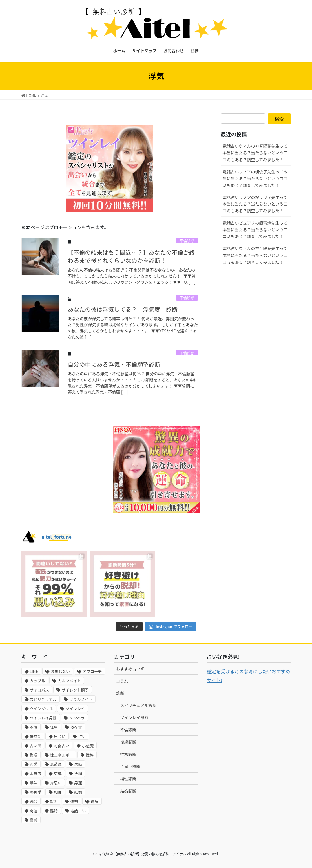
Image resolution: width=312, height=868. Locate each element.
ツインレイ (75, 709)
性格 (90, 755)
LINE (34, 671)
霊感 (34, 820)
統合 (34, 801)
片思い (56, 783)
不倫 (34, 727)
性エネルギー (62, 755)
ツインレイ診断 (134, 717)
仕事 (54, 727)
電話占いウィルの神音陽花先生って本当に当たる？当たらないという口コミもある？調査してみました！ (255, 153)
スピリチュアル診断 (138, 705)
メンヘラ (77, 718)
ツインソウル (41, 709)
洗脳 (78, 774)
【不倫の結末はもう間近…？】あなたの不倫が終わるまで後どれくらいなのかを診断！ (131, 256)
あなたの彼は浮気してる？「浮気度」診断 (123, 309)
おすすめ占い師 (130, 669)
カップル (38, 681)
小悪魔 (88, 746)
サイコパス (40, 690)
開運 (34, 811)
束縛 (58, 774)
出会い (60, 736)
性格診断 (128, 754)
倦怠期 (36, 736)
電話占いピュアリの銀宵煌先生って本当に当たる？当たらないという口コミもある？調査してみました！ (255, 229)
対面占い (62, 746)
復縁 (34, 755)
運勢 (74, 801)
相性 (58, 792)
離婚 (54, 811)
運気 (95, 801)
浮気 (34, 783)
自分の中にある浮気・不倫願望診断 (114, 364)
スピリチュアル (43, 699)
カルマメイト (69, 681)
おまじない (60, 671)
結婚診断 (128, 791)
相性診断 (128, 779)
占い (82, 736)
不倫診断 (187, 241)
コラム (122, 681)
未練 (78, 764)
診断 (54, 801)
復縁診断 (128, 742)
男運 (78, 783)
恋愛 (34, 764)
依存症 (76, 727)
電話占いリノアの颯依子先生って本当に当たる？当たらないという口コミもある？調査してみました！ (255, 178)
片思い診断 (130, 766)
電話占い (78, 811)
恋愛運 (56, 764)
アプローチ (92, 671)
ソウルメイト (81, 699)
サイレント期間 (75, 690)
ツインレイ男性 (43, 718)
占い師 (36, 746)
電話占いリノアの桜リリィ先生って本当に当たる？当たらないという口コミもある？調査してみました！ (255, 204)
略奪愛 (36, 792)
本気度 (36, 774)
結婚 (78, 792)
